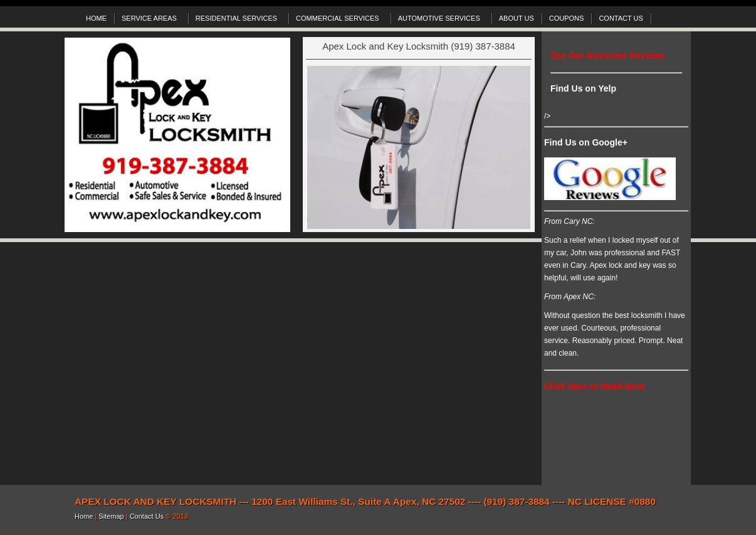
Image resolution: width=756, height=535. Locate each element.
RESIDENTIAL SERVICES (238, 20)
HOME (96, 18)
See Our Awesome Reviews (608, 56)
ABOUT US (517, 18)
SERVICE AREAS (151, 20)
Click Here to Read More (595, 386)
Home (85, 516)
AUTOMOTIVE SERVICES (441, 20)
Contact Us (148, 516)
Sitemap (112, 516)
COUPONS (567, 18)
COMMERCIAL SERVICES (339, 20)
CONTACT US (621, 18)
